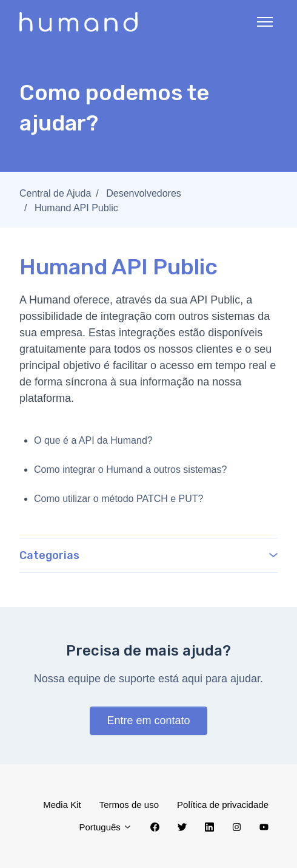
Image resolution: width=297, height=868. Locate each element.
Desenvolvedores (144, 193)
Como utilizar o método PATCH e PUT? (119, 499)
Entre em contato (148, 721)
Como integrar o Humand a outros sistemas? (130, 470)
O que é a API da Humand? (93, 440)
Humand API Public (76, 208)
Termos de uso (129, 805)
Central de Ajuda (55, 193)
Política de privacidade (223, 805)
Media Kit (62, 805)
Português (105, 827)
